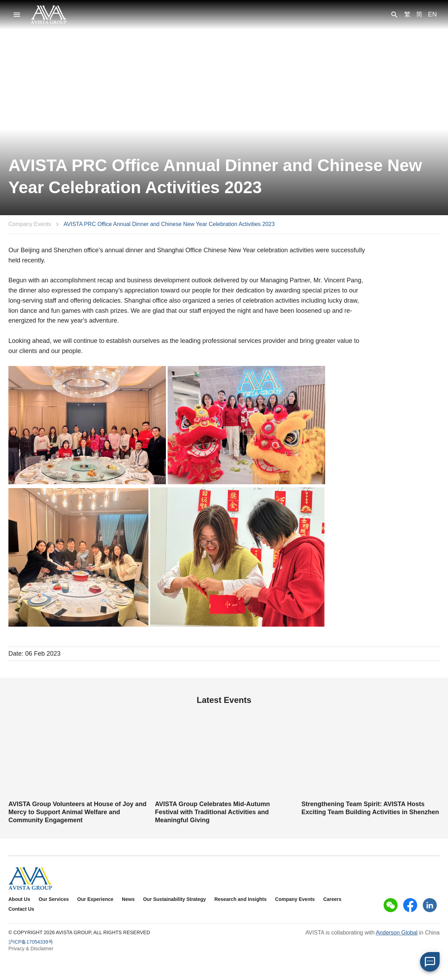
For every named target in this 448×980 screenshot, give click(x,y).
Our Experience (96, 899)
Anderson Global (397, 933)
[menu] (17, 15)
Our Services (54, 899)
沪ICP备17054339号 (31, 942)
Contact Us (21, 909)
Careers (332, 899)
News (128, 899)
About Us (19, 899)
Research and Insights (240, 899)
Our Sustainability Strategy (175, 899)
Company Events (30, 224)
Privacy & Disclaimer (31, 949)
